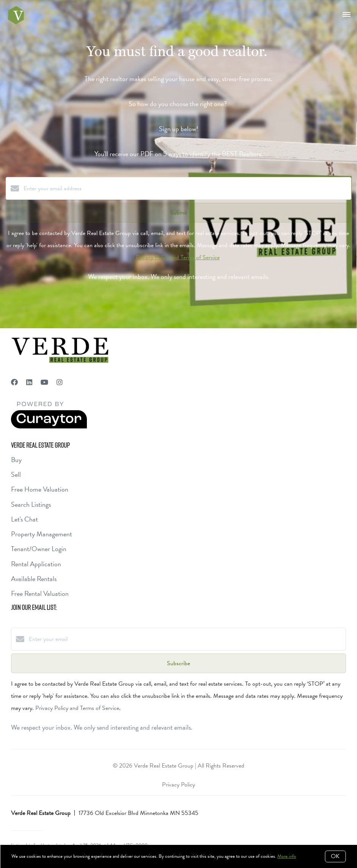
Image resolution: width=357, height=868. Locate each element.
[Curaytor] (49, 427)
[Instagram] (60, 382)
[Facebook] (14, 382)
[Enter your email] (186, 639)
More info (287, 856)
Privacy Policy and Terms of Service (178, 257)
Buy (16, 460)
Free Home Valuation (40, 489)
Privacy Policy (178, 785)
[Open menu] (347, 15)
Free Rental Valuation (40, 593)
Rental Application (36, 564)
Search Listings (31, 504)
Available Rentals (34, 579)
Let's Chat (24, 519)
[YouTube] (44, 382)
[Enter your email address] (186, 188)
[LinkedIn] (29, 382)
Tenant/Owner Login (39, 549)
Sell (16, 474)
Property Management (42, 534)
